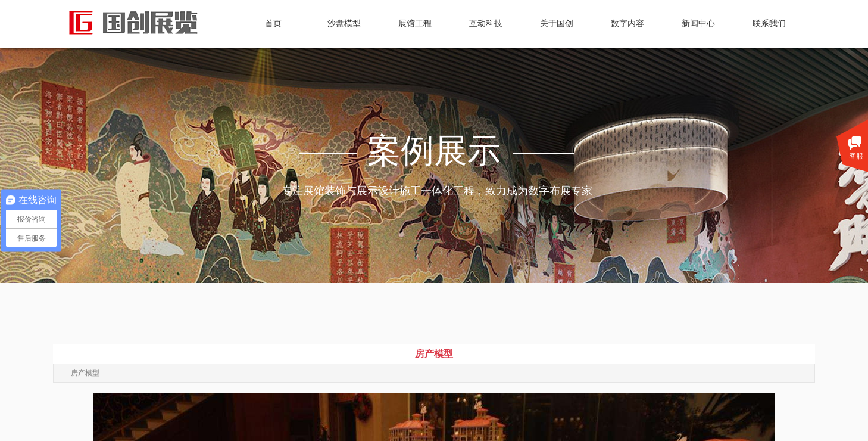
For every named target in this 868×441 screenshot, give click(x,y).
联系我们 (769, 24)
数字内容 (627, 24)
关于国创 (557, 24)
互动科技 (486, 24)
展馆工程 (415, 24)
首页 (273, 24)
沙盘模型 (344, 24)
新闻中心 (698, 24)
